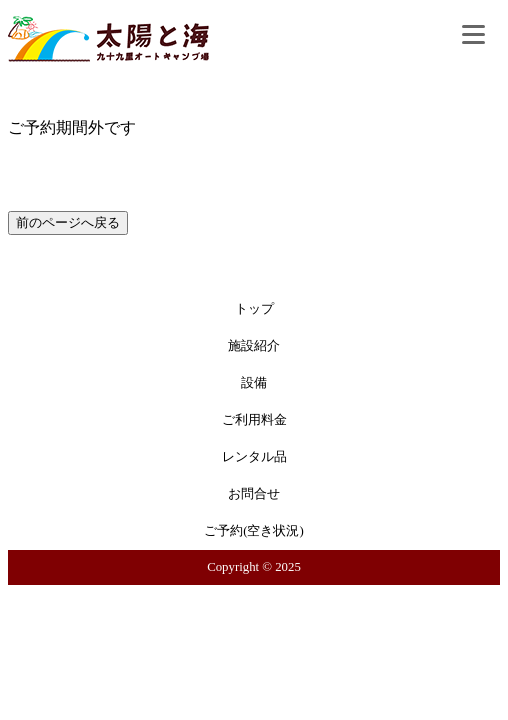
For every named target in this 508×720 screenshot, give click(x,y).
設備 (254, 383)
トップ (254, 309)
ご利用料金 (254, 420)
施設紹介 (254, 346)
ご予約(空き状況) (254, 531)
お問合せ (254, 494)
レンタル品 (254, 457)
